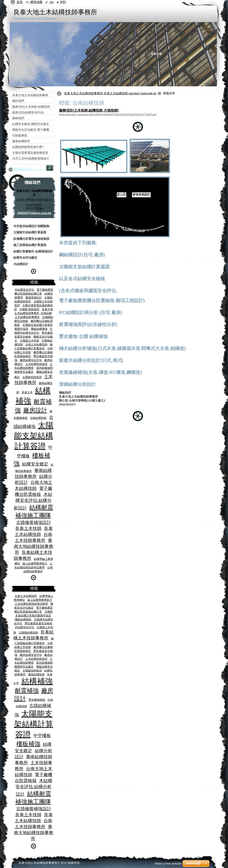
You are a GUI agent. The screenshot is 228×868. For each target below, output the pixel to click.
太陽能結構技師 (28, 632)
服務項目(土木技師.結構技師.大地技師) (89, 110)
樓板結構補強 (39, 329)
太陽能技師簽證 (32, 377)
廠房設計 (35, 410)
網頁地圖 (36, 2)
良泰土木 (27, 392)
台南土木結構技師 (36, 344)
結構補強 (37, 681)
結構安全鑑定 (35, 464)
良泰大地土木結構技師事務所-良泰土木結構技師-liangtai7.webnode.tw (110, 93)
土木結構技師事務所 (27, 317)
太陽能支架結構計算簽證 (34, 436)
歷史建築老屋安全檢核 (38, 623)
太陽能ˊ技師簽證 (29, 309)
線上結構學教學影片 (35, 563)
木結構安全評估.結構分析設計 (33, 501)
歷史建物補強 (37, 700)
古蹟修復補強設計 (34, 522)
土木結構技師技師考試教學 (31, 604)
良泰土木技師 (28, 528)
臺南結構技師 (36, 674)
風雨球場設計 (34, 297)
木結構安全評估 (24, 290)
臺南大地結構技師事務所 (34, 546)
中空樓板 (42, 736)
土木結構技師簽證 (36, 364)
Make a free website (168, 864)
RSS (51, 2)
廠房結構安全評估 (31, 360)
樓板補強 (28, 744)
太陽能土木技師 (29, 340)
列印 (63, 2)
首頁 (20, 2)
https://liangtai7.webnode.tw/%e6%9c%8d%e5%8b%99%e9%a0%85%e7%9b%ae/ (108, 114)
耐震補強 (27, 691)
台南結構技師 (38, 418)
